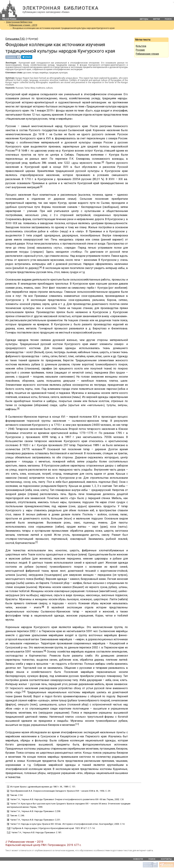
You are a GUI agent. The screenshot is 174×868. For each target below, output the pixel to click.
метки (156, 19)
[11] (77, 724)
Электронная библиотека (60, 8)
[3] (41, 187)
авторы (144, 19)
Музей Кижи (9, 19)
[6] (44, 449)
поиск (168, 19)
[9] (45, 651)
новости (138, 859)
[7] (36, 542)
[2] (103, 162)
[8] (43, 607)
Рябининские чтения (147, 54)
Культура (141, 46)
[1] (16, 150)
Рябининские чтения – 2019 (23, 25)
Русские (140, 50)
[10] (24, 692)
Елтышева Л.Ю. (15, 39)
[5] (18, 409)
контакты (166, 859)
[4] (41, 267)
